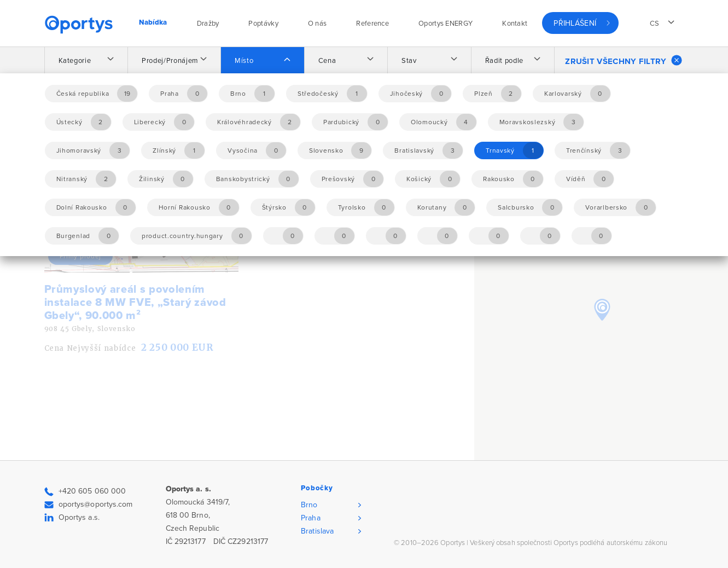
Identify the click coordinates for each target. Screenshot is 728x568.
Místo (244, 61)
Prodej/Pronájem (170, 61)
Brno (309, 505)
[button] (602, 310)
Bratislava (317, 531)
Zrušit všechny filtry (623, 60)
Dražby (208, 24)
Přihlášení (575, 23)
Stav (409, 61)
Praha (311, 518)
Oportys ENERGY (445, 24)
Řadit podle (504, 61)
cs (655, 24)
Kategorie (75, 61)
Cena (327, 61)
